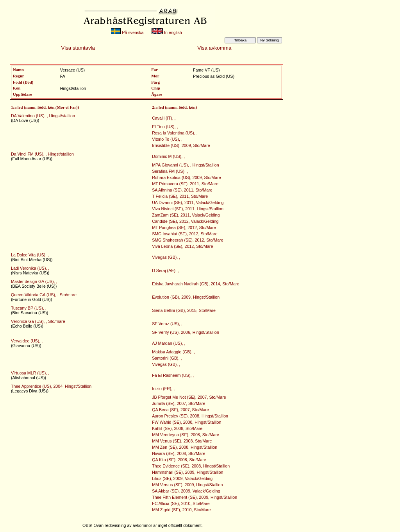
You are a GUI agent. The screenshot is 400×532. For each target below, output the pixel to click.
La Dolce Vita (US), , (30, 255)
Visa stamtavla (78, 48)
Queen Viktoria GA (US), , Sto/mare (44, 295)
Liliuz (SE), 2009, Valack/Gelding (182, 478)
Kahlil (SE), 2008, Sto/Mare (177, 428)
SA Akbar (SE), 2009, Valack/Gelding (186, 491)
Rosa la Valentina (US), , (175, 133)
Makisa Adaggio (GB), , (173, 352)
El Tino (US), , (165, 127)
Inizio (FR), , (163, 389)
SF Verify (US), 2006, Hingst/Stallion (186, 332)
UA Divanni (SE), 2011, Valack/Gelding (188, 202)
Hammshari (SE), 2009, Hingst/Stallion (187, 472)
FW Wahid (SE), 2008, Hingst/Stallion (187, 422)
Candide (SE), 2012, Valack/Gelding (185, 221)
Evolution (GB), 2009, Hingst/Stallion (186, 297)
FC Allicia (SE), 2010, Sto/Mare (181, 503)
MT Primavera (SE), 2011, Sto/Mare (185, 184)
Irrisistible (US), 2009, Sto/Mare (181, 145)
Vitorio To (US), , (167, 139)
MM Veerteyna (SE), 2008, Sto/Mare (186, 435)
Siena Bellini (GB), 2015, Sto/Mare (184, 310)
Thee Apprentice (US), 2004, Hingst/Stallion (51, 386)
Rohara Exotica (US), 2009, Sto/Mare (187, 177)
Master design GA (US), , (34, 281)
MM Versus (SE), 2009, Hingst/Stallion (187, 485)
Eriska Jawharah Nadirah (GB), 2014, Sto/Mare (196, 284)
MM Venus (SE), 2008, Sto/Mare (182, 441)
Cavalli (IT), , (164, 118)
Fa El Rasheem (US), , (173, 375)
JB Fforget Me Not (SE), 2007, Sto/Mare (189, 397)
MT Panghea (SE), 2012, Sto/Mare (184, 227)
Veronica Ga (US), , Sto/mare (38, 321)
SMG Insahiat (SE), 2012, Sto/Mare (185, 234)
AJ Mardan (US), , (169, 343)
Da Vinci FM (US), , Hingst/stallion (42, 154)
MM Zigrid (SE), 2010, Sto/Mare (181, 510)
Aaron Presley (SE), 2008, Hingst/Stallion (190, 416)
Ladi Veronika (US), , (30, 268)
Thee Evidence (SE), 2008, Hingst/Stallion (191, 466)
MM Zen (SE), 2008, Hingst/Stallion (185, 447)
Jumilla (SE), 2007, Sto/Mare (179, 403)
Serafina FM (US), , (170, 171)
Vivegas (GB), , (166, 257)
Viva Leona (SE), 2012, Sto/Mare (182, 246)
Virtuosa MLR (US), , (30, 373)
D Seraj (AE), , (165, 270)
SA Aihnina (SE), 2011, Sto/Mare (182, 190)
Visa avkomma (214, 48)
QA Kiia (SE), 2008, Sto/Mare (179, 460)
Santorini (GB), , (167, 358)
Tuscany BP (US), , (29, 308)
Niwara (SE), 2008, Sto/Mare (179, 453)
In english (167, 32)
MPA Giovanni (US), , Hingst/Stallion (186, 165)
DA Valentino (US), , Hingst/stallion (43, 116)
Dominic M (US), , (168, 156)
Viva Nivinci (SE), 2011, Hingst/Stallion (188, 209)
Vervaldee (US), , (27, 341)
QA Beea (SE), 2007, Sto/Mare (180, 410)
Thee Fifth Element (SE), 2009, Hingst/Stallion (195, 497)
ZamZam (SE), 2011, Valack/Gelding (186, 215)
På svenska (127, 32)
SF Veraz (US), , (167, 324)
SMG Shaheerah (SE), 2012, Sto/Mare (187, 240)
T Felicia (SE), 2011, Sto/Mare (180, 196)
